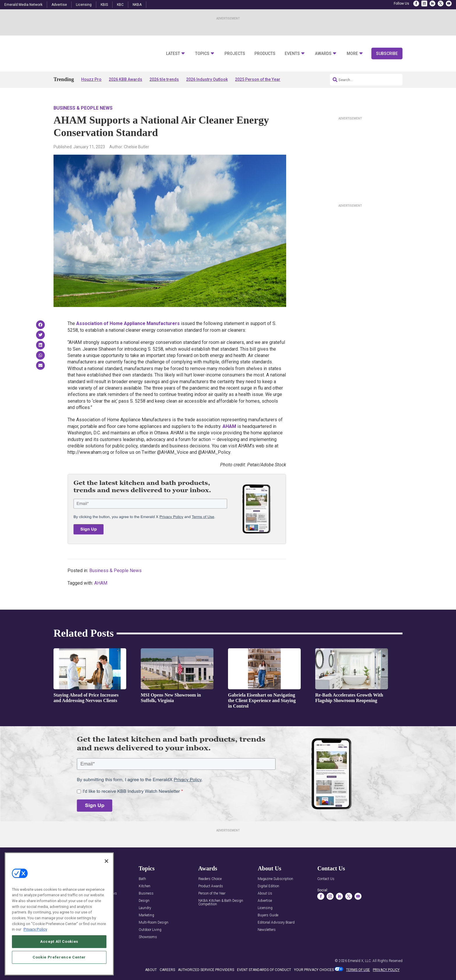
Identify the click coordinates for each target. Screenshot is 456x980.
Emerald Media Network (23, 5)
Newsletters (267, 930)
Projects (235, 54)
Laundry (145, 908)
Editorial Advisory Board (276, 923)
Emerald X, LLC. (360, 961)
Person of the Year (212, 894)
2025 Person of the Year (258, 79)
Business (146, 894)
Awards (323, 54)
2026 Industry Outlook (207, 79)
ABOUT (151, 970)
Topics (202, 54)
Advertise (59, 5)
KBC (120, 5)
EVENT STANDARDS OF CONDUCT (264, 970)
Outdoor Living (150, 930)
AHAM (229, 426)
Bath (142, 879)
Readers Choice (210, 879)
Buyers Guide (268, 915)
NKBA (137, 5)
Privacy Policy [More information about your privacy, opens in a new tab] (35, 929)
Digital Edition (268, 886)
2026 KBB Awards (125, 79)
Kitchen (145, 886)
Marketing (146, 915)
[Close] (106, 861)
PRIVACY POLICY (386, 970)
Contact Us (326, 879)
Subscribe (387, 53)
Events (292, 54)
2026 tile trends (164, 79)
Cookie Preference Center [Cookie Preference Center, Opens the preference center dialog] (59, 957)
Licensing (84, 5)
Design (144, 901)
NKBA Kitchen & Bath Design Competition (221, 903)
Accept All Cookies (59, 941)
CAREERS (167, 970)
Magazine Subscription (275, 879)
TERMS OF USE (358, 970)
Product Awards (211, 886)
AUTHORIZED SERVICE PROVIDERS (206, 970)
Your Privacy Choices (314, 970)
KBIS (104, 5)
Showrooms (148, 937)
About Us (265, 894)
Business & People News (83, 108)
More (352, 54)
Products (265, 54)
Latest (173, 54)
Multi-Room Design (154, 923)
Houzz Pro (91, 79)
